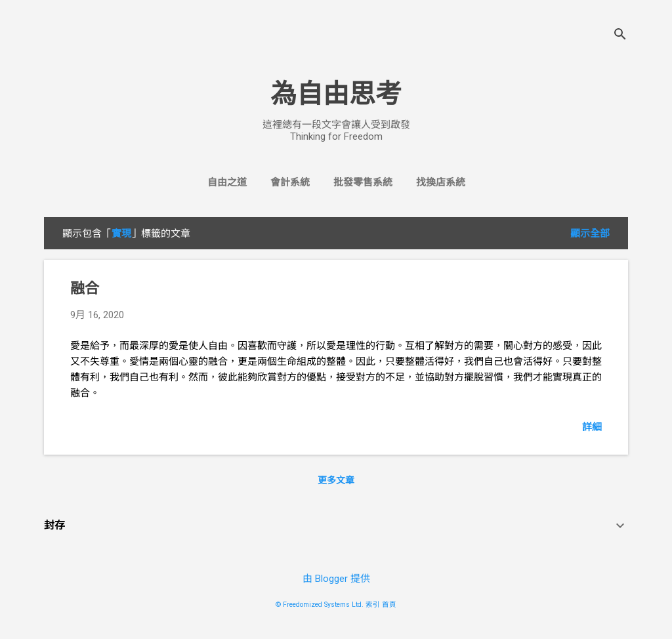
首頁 (389, 605)
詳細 (592, 427)
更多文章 (336, 480)
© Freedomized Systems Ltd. (320, 605)
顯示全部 (590, 234)
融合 (85, 288)
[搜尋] (620, 36)
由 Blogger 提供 (336, 579)
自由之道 (227, 182)
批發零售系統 (363, 182)
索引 (373, 605)
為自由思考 (336, 94)
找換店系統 (441, 182)
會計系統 (290, 182)
